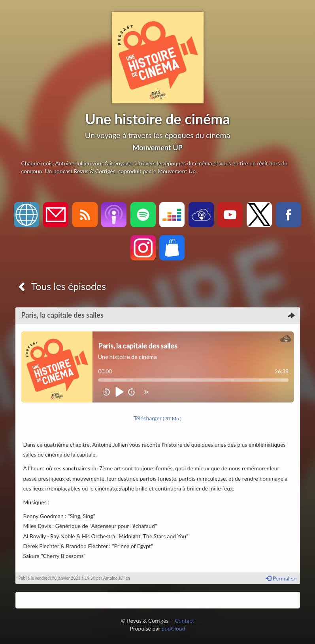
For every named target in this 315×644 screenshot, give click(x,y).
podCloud (174, 628)
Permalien (281, 578)
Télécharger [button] (157, 418)
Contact (184, 621)
